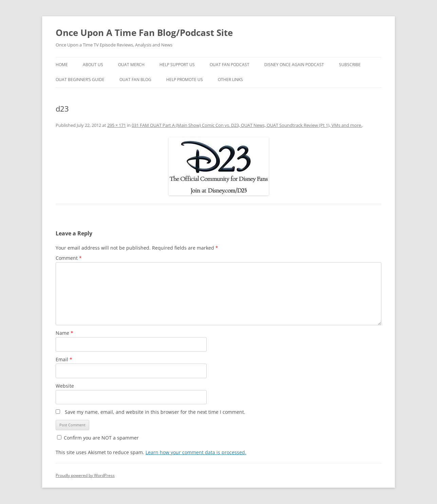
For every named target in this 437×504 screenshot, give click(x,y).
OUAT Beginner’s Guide (80, 80)
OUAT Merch (131, 65)
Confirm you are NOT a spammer (98, 438)
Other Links (230, 80)
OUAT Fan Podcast (230, 65)
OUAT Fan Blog (135, 80)
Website (65, 386)
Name (64, 333)
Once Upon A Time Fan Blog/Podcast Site (144, 33)
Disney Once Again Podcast (294, 65)
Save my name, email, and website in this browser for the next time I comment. (155, 412)
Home (62, 65)
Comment (69, 258)
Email (64, 359)
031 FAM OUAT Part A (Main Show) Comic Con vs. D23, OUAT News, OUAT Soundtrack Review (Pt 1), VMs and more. (247, 125)
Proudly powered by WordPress (85, 475)
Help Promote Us (185, 80)
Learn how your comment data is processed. (196, 452)
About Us (93, 65)
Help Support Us (177, 65)
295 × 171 (117, 125)
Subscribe (350, 65)
